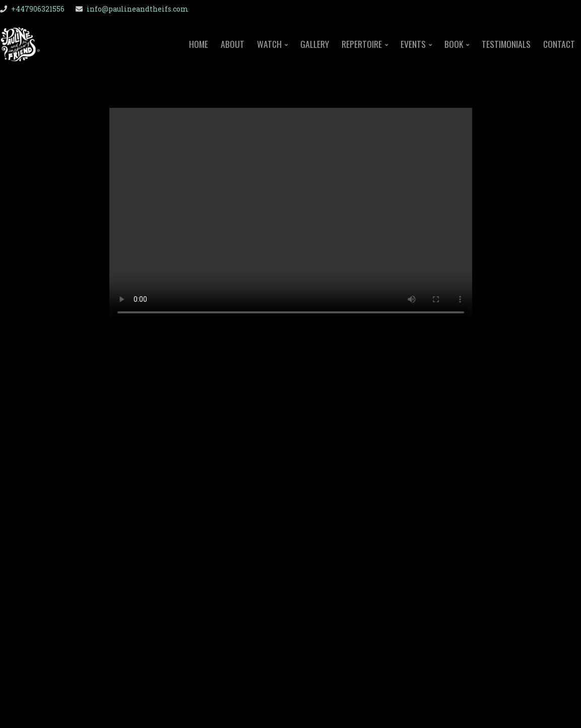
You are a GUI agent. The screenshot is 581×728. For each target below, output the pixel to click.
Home (199, 44)
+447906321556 (38, 9)
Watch (269, 45)
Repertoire (362, 45)
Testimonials (506, 44)
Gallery (315, 44)
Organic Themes (312, 704)
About (233, 44)
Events (413, 45)
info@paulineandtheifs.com (138, 9)
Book (454, 45)
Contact (559, 44)
